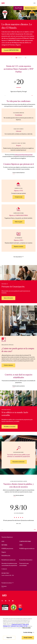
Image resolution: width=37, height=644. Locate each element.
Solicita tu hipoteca (30, 8)
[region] (18, 630)
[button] (16, 58)
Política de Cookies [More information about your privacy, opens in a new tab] (26, 628)
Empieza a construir (19, 247)
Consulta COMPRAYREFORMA (11, 50)
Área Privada (18, 8)
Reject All (9, 638)
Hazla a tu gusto (19, 222)
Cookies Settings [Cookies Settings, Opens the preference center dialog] (28, 633)
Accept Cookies (28, 638)
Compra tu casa (19, 197)
